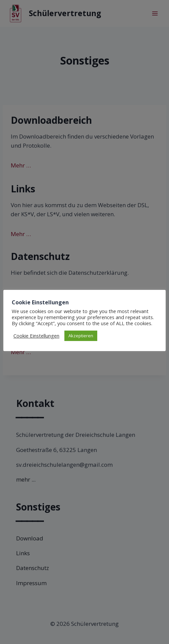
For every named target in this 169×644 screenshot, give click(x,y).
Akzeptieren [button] (81, 336)
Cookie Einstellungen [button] (36, 336)
